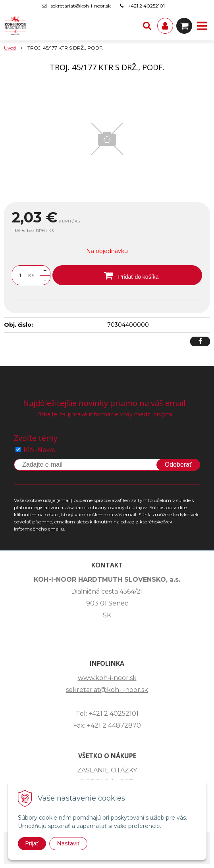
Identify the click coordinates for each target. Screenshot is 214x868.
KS (31, 275)
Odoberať (178, 465)
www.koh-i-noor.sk (107, 678)
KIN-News (39, 450)
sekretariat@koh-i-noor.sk (81, 6)
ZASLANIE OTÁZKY (107, 770)
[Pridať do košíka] (127, 275)
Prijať (32, 843)
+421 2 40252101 (146, 6)
